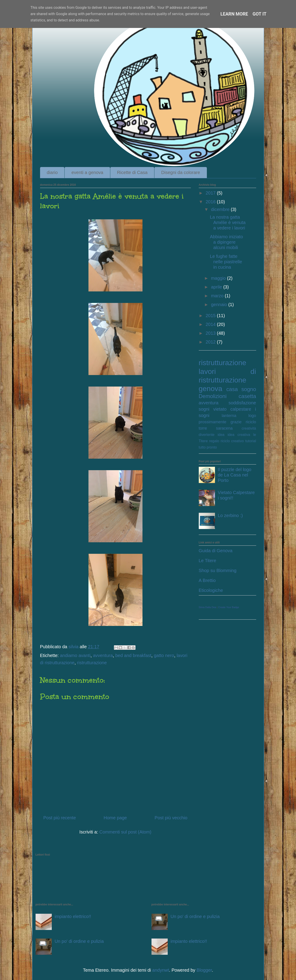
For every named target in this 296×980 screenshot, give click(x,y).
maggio (219, 278)
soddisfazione (242, 403)
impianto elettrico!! (73, 916)
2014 (211, 324)
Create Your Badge (229, 607)
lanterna (229, 416)
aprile (217, 287)
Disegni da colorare (181, 172)
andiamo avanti (75, 655)
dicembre (221, 209)
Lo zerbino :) (230, 515)
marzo (218, 296)
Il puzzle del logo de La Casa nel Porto (235, 475)
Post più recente (60, 818)
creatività (249, 428)
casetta (247, 396)
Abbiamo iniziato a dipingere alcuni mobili (227, 242)
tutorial (251, 441)
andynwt (161, 970)
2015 (211, 316)
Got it (260, 14)
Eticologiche (211, 590)
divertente (207, 435)
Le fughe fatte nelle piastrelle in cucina (226, 262)
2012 (211, 342)
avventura (103, 655)
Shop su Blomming (218, 570)
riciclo (251, 422)
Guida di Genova (216, 551)
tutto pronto (208, 447)
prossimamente (213, 422)
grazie (236, 422)
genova (211, 389)
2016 (211, 202)
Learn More (234, 14)
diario (52, 172)
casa (232, 389)
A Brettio (207, 580)
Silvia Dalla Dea (208, 607)
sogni (204, 409)
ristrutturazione (92, 663)
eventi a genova (87, 172)
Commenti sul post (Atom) (125, 832)
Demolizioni (213, 396)
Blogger (204, 970)
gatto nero (164, 655)
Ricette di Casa (132, 172)
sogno (249, 389)
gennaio (220, 305)
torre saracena (216, 428)
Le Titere (208, 561)
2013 (211, 333)
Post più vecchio (171, 818)
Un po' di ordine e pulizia (79, 941)
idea (221, 435)
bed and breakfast (133, 655)
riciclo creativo (232, 441)
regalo (214, 441)
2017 (211, 193)
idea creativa (239, 435)
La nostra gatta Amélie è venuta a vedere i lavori (228, 222)
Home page (115, 818)
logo (252, 416)
